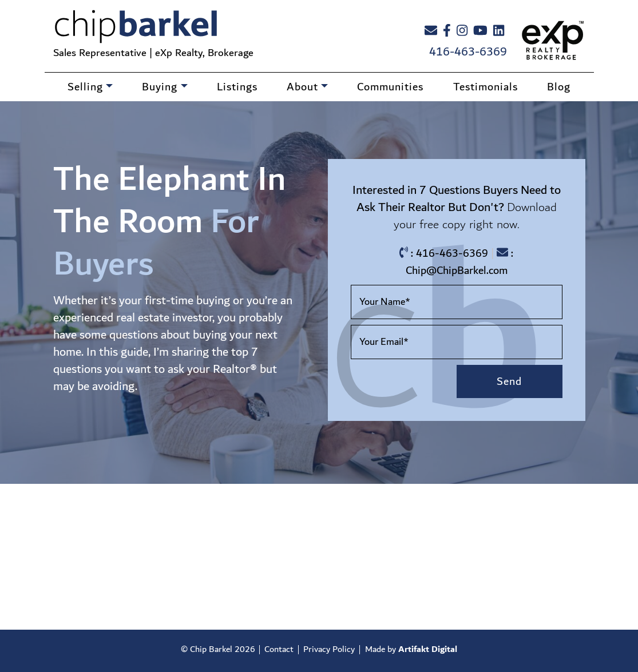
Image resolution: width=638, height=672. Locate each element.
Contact (279, 649)
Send (509, 381)
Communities (390, 87)
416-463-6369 (468, 52)
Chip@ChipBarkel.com (457, 271)
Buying (160, 87)
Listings (237, 87)
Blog (559, 87)
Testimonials (486, 87)
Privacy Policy (329, 649)
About (302, 87)
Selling (85, 87)
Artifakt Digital (428, 649)
